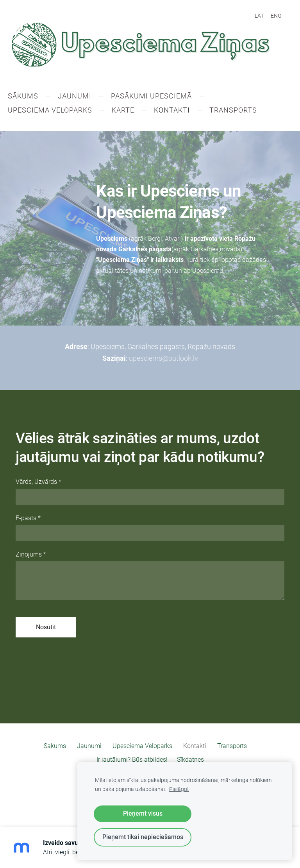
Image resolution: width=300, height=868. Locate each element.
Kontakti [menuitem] (180, 111)
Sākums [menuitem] (31, 97)
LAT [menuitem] (259, 16)
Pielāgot (179, 789)
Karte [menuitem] (131, 111)
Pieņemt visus (143, 813)
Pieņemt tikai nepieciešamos (143, 837)
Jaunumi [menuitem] (82, 97)
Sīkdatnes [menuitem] (190, 760)
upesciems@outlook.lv (163, 359)
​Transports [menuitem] (241, 111)
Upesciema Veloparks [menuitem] (58, 111)
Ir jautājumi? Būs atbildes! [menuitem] (132, 760)
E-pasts (28, 518)
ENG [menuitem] (276, 16)
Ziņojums (31, 555)
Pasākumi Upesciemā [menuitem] (159, 97)
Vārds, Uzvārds (38, 482)
